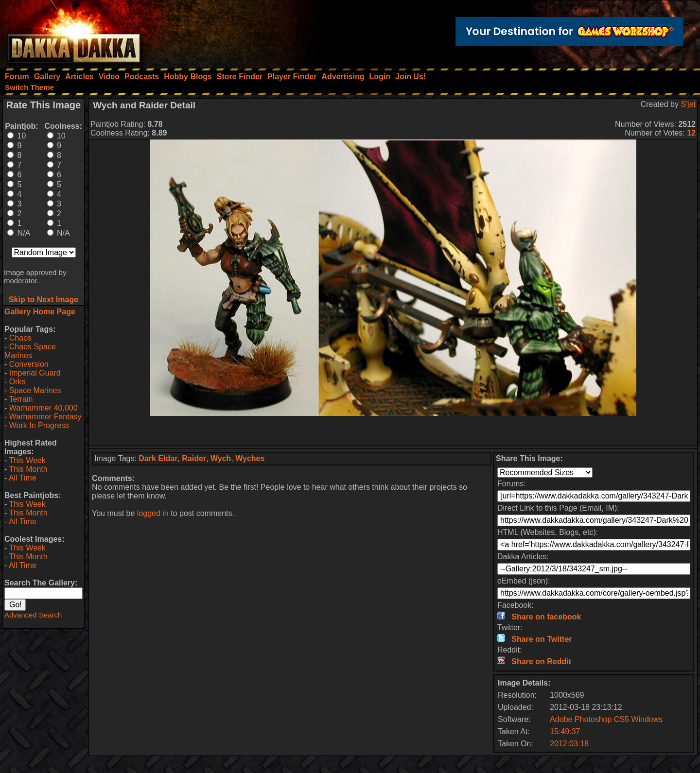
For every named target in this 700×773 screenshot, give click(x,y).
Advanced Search (33, 615)
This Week (27, 460)
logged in (153, 513)
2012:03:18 (569, 744)
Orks (17, 382)
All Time (23, 478)
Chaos (20, 338)
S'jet (688, 104)
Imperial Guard (35, 373)
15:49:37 (565, 731)
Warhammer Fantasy (45, 417)
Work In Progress (39, 425)
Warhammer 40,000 (44, 408)
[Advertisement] (393, 430)
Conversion (29, 364)
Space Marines (35, 390)
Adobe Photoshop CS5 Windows (606, 719)
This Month (28, 469)
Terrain (21, 399)
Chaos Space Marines (30, 351)
